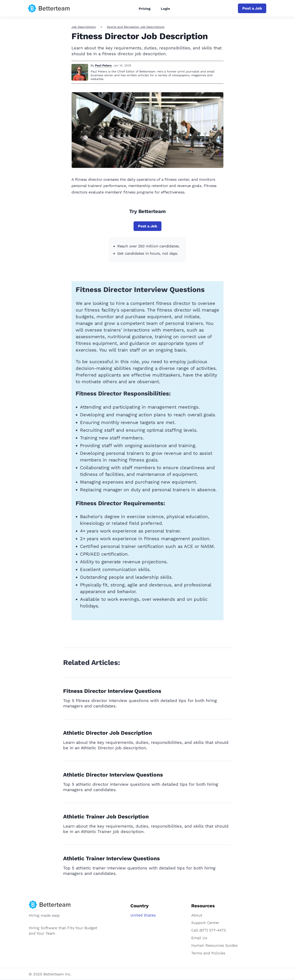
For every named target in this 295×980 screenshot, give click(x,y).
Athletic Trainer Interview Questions (111, 858)
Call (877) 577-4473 (209, 930)
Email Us (199, 938)
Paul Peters (103, 65)
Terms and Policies (208, 953)
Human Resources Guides (214, 945)
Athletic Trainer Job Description (106, 817)
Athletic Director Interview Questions (113, 775)
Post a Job (252, 8)
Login (165, 9)
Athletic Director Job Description (107, 733)
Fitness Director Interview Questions (112, 691)
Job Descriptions (84, 27)
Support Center (205, 923)
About (197, 915)
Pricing (145, 9)
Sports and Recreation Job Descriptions (136, 27)
